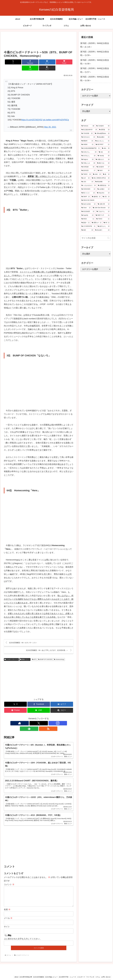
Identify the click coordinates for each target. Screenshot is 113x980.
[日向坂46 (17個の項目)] (103, 167)
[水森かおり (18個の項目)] (103, 160)
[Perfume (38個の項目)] (88, 126)
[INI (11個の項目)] (107, 223)
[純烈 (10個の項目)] (87, 230)
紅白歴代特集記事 (18, 973)
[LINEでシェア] (56, 62)
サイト (7, 923)
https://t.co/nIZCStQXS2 (32, 114)
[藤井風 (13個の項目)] (96, 197)
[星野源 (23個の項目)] (104, 130)
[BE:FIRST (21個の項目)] (103, 145)
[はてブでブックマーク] (33, 62)
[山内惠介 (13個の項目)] (103, 189)
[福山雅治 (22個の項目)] (103, 137)
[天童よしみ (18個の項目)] (88, 163)
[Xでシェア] (9, 62)
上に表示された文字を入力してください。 (23, 935)
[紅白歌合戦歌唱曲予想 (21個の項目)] (91, 148)
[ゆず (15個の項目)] (86, 178)
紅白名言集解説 (32, 973)
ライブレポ (88, 973)
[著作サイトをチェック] (28, 717)
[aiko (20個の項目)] (106, 148)
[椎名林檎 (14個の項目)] (102, 182)
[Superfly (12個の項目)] (87, 215)
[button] (68, 62)
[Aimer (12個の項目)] (86, 208)
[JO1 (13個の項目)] (106, 197)
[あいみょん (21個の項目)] (102, 141)
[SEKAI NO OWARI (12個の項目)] (95, 200)
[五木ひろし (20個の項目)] (89, 152)
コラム (96, 973)
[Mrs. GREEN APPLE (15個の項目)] (101, 178)
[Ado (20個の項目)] (104, 152)
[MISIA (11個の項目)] (88, 219)
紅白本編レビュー (46, 973)
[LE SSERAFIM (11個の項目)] (88, 226)
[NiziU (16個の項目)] (104, 171)
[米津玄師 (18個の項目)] (88, 167)
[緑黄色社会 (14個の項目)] (104, 186)
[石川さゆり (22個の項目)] (88, 137)
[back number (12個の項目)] (89, 204)
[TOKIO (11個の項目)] (103, 219)
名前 (7, 906)
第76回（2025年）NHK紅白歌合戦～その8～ (95, 62)
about (8, 973)
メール (8, 914)
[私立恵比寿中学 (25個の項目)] (89, 130)
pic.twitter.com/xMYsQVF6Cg (56, 114)
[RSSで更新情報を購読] (49, 717)
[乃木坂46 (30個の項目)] (103, 126)
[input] (95, 238)
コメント (9, 877)
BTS (34, 654)
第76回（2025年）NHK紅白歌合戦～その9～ (95, 53)
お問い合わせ (105, 973)
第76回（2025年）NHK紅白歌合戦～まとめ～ (95, 45)
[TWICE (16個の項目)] (86, 174)
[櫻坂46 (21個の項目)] (87, 141)
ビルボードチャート (11, 654)
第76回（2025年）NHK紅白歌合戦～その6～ (95, 79)
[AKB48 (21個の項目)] (87, 145)
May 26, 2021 (50, 121)
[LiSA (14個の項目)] (87, 182)
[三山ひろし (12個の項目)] (103, 212)
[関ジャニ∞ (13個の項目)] (88, 193)
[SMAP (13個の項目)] (86, 197)
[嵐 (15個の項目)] (106, 174)
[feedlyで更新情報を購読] (44, 717)
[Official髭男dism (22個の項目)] (102, 134)
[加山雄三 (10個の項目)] (102, 230)
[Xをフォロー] (34, 717)
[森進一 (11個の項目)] (86, 223)
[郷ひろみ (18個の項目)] (103, 163)
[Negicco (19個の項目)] (87, 160)
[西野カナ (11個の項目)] (97, 223)
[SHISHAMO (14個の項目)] (88, 189)
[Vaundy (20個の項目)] (104, 156)
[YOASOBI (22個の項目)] (87, 134)
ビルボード (78, 973)
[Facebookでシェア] (21, 62)
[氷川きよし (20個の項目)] (88, 156)
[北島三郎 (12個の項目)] (104, 204)
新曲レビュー (25, 654)
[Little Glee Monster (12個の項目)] (101, 208)
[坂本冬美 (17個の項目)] (88, 171)
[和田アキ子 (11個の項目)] (103, 215)
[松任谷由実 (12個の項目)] (88, 212)
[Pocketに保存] (45, 62)
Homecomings (59, 654)
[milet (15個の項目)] (97, 174)
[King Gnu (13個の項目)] (103, 193)
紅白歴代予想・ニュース (63, 973)
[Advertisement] (39, 41)
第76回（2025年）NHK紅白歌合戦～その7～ (95, 70)
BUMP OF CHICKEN (45, 654)
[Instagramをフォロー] (39, 717)
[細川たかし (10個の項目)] (104, 226)
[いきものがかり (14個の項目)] (89, 186)
